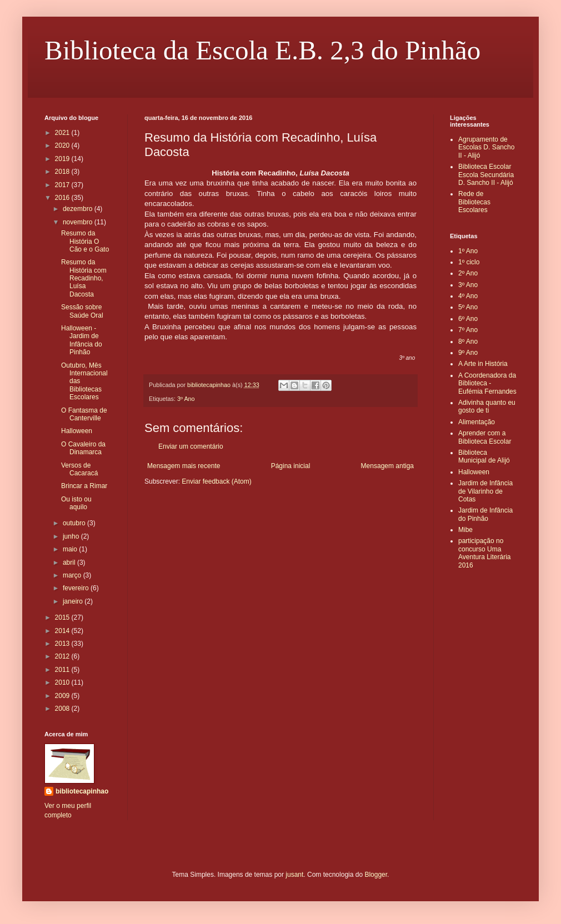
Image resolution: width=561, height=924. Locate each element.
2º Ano (468, 273)
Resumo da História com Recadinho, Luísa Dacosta (84, 278)
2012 (63, 656)
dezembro (79, 209)
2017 (63, 185)
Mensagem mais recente (184, 466)
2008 (63, 709)
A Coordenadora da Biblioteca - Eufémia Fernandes (487, 383)
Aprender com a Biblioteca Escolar (485, 437)
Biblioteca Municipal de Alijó (484, 456)
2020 (63, 145)
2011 (63, 670)
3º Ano (186, 399)
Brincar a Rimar (84, 486)
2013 (63, 644)
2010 (63, 682)
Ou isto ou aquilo (76, 503)
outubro (75, 523)
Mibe (465, 530)
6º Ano (468, 319)
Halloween (77, 431)
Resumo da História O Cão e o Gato (85, 241)
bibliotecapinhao (82, 791)
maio (71, 549)
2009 (63, 696)
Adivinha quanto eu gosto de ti (487, 406)
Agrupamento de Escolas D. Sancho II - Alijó (486, 147)
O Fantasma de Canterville (84, 414)
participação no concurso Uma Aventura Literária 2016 (485, 553)
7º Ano (468, 330)
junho (72, 536)
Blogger (376, 875)
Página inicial (291, 466)
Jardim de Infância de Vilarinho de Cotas (485, 491)
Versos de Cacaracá (79, 469)
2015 (63, 617)
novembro (79, 222)
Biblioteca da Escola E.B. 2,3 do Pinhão (262, 50)
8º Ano (468, 342)
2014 (63, 631)
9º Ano (468, 353)
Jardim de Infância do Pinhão (485, 514)
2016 (63, 198)
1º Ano (468, 251)
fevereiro (77, 588)
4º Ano (468, 296)
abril (70, 563)
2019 (63, 159)
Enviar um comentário (191, 446)
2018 (63, 172)
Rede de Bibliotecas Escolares (474, 202)
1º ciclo (469, 262)
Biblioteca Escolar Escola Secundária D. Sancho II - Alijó (486, 175)
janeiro (74, 601)
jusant (294, 875)
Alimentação (477, 422)
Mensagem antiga (387, 466)
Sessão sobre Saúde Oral (82, 311)
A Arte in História (483, 364)
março (73, 575)
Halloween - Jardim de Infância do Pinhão (82, 340)
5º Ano (468, 307)
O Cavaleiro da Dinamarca (83, 448)
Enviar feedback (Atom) (216, 481)
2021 (63, 133)
